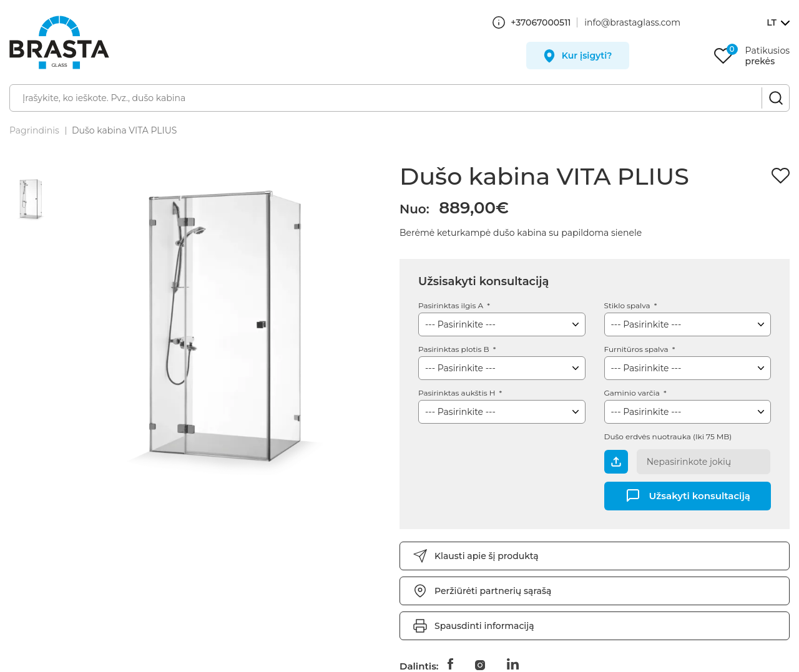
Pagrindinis (34, 130)
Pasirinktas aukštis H (458, 393)
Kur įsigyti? (587, 56)
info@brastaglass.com (632, 22)
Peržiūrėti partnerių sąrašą (493, 591)
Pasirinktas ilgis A (452, 305)
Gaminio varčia (633, 393)
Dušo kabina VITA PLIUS (125, 130)
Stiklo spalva (628, 305)
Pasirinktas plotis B (455, 349)
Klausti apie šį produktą (487, 556)
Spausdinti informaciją (484, 626)
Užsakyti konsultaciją (700, 495)
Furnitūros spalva (637, 349)
